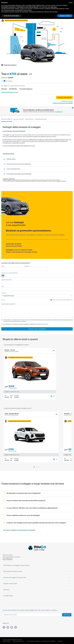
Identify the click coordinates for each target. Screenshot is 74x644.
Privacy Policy (44, 324)
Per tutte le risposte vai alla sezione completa (19, 530)
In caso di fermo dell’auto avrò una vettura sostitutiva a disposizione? (30, 508)
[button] (71, 3)
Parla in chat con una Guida (63, 103)
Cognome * (27, 266)
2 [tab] (37, 467)
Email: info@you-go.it (7, 558)
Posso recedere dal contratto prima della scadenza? (24, 501)
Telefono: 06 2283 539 (7, 560)
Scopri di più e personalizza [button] (11, 16)
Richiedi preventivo (64, 98)
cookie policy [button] (54, 7)
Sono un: (3, 300)
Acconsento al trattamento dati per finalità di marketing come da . (26, 324)
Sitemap (60, 641)
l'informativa (21, 320)
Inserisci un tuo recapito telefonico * (10, 273)
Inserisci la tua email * (6, 280)
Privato (54, 300)
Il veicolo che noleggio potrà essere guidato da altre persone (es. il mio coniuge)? (35, 523)
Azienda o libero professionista (66, 300)
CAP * (3, 286)
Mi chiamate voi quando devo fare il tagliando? (22, 493)
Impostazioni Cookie (18, 641)
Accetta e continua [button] (65, 16)
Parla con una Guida (14, 246)
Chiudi (73, 108)
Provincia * (4, 293)
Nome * (3, 266)
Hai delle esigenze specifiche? (8, 304)
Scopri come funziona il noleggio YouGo (21, 252)
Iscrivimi (67, 615)
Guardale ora (59, 112)
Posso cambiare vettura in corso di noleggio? (22, 515)
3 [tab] (39, 467)
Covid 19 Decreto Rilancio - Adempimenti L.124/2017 (41, 641)
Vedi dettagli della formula (10, 92)
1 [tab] (34, 467)
